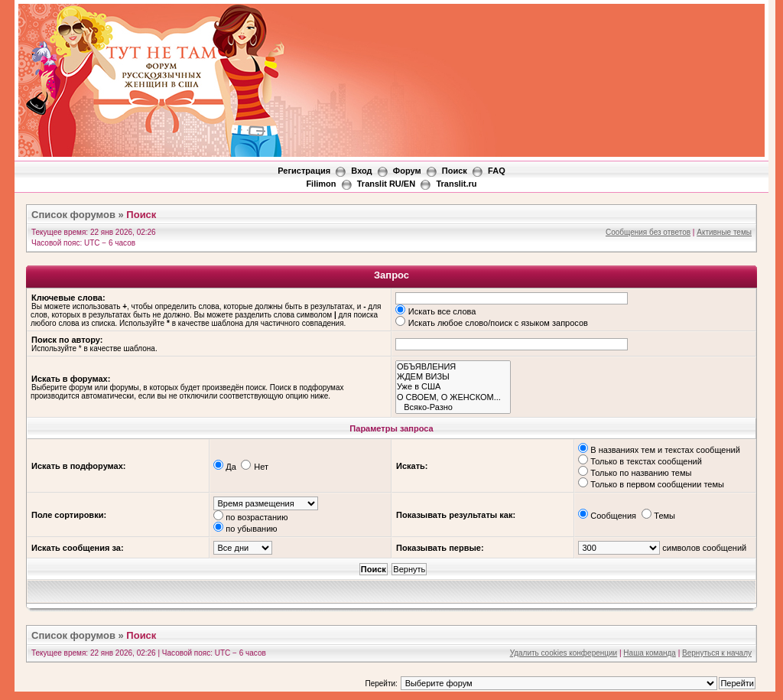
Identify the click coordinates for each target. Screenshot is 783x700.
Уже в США (453, 387)
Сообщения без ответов (648, 232)
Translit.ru (456, 184)
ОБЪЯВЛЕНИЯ (453, 367)
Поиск (455, 171)
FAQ (497, 171)
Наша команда (650, 653)
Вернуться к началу (717, 653)
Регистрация (304, 171)
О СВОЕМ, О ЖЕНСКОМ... (453, 397)
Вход (361, 171)
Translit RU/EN (386, 184)
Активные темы (724, 232)
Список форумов (73, 215)
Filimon (321, 184)
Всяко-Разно (453, 407)
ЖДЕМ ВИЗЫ (453, 377)
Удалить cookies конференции (564, 653)
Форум (407, 171)
